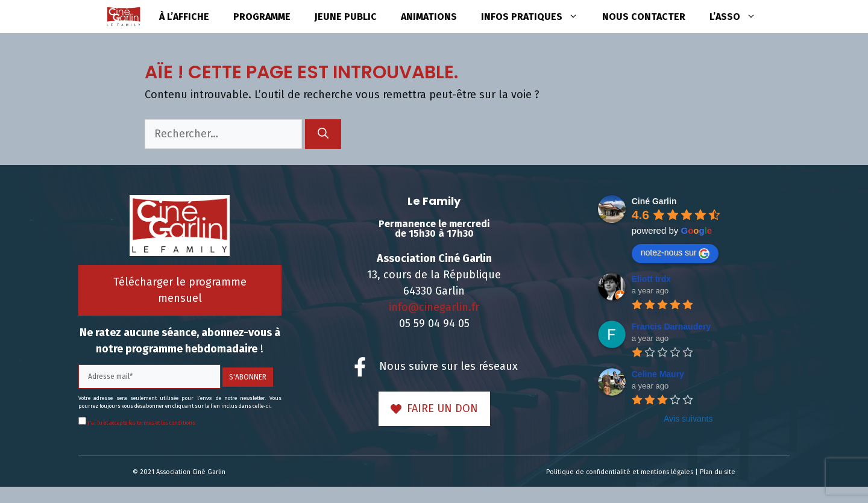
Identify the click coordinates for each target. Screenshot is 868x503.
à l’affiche (184, 17)
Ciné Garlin (654, 201)
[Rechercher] (323, 134)
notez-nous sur (675, 253)
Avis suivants (688, 419)
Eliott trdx (651, 279)
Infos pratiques (536, 17)
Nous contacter (644, 17)
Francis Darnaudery (671, 326)
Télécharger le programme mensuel (180, 290)
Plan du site (718, 472)
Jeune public (346, 17)
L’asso (739, 17)
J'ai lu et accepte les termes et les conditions (141, 423)
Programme (262, 17)
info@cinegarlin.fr (434, 307)
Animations (429, 17)
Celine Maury (658, 374)
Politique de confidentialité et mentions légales (620, 472)
